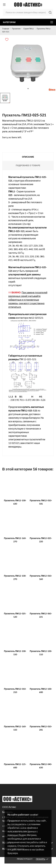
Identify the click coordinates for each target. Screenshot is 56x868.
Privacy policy (25, 859)
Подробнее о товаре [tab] (28, 165)
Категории (28, 22)
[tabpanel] (28, 63)
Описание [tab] (28, 157)
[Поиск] (28, 12)
